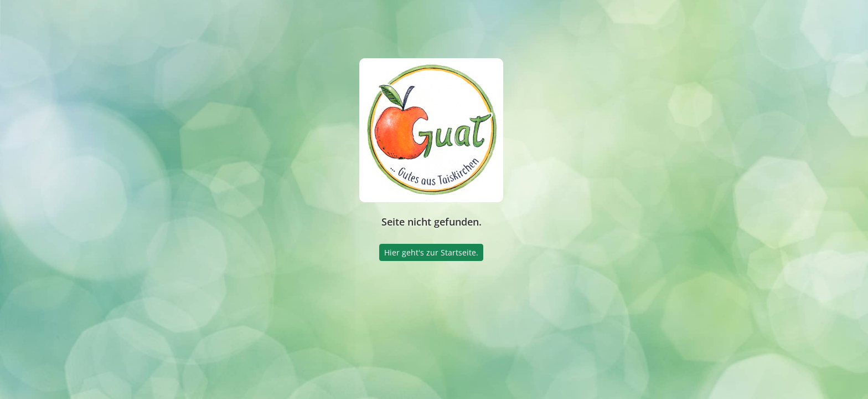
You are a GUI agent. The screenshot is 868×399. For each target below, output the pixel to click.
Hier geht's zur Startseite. (431, 252)
